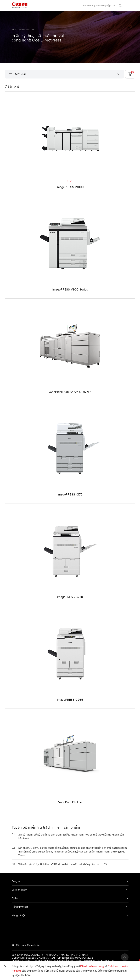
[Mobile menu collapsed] (126, 6)
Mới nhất (20, 74)
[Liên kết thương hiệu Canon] (20, 5)
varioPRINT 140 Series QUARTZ (70, 392)
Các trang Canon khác (28, 945)
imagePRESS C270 (70, 597)
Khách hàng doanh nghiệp (97, 5)
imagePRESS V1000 (70, 187)
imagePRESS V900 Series (70, 289)
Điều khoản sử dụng (92, 966)
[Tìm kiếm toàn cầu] (120, 6)
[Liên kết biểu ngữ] (70, 37)
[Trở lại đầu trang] (125, 957)
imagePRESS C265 (70, 700)
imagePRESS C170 (70, 494)
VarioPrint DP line (70, 802)
